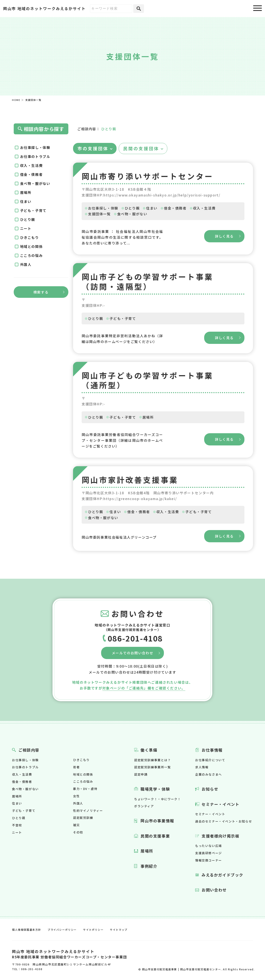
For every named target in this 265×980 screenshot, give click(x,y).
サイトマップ (119, 930)
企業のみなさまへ (209, 774)
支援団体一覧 (99, 214)
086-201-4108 (135, 638)
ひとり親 (132, 208)
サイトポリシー (93, 930)
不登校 (17, 825)
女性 (76, 796)
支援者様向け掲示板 (220, 836)
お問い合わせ (214, 890)
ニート (26, 228)
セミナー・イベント (220, 804)
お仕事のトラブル (35, 156)
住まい (152, 208)
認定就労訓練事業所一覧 (153, 767)
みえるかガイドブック (222, 875)
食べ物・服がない (132, 214)
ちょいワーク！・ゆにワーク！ (157, 799)
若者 (76, 767)
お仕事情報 (212, 750)
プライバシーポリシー (62, 930)
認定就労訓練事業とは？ (153, 760)
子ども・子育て (123, 318)
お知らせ (210, 789)
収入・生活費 (204, 208)
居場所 (148, 417)
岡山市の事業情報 (157, 821)
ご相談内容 (29, 750)
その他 (78, 832)
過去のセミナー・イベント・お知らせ (224, 821)
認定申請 (141, 774)
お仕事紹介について (210, 760)
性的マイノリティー (88, 811)
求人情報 (202, 767)
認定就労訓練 (83, 818)
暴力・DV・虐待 (85, 789)
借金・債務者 (175, 208)
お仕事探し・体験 (103, 208)
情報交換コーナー (209, 860)
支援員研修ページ (209, 853)
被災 (76, 825)
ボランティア (144, 806)
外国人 (26, 264)
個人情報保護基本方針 (27, 930)
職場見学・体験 (155, 789)
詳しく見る (224, 236)
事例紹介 (149, 866)
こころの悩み (31, 255)
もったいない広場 (209, 846)
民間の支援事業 (155, 836)
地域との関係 (31, 246)
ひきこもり (30, 237)
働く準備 (149, 750)
